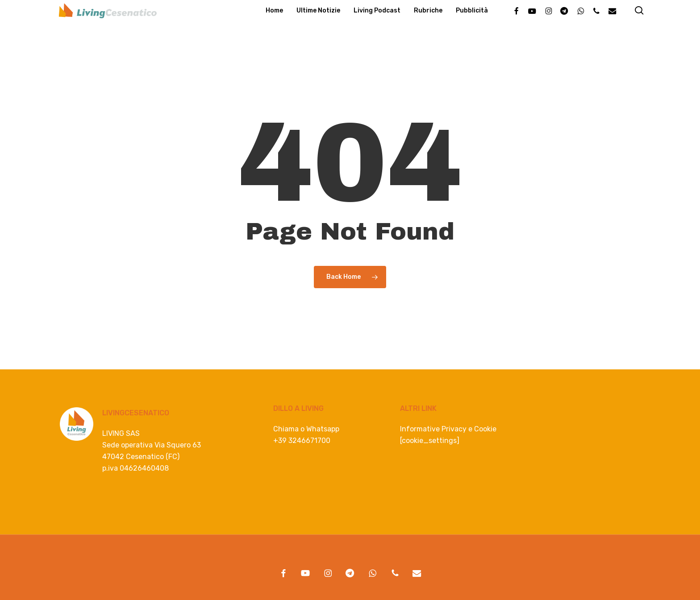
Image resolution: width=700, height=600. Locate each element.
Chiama (286, 429)
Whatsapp (323, 429)
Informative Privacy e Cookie (448, 429)
